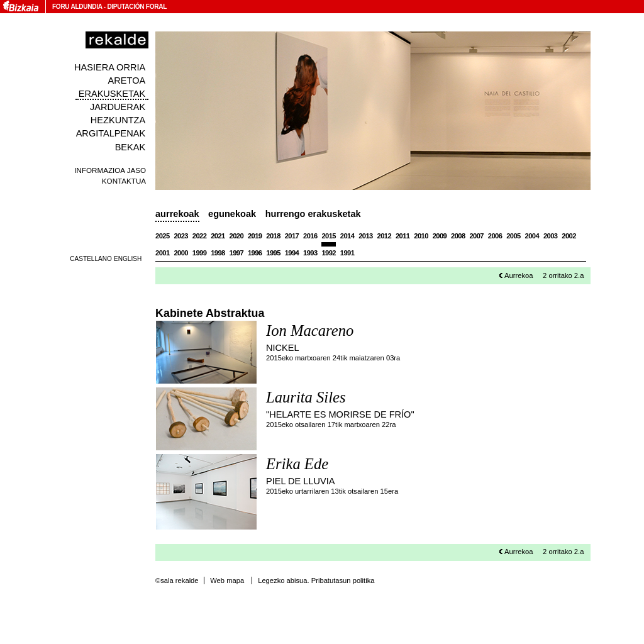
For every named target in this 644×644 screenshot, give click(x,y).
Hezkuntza (118, 120)
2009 (440, 236)
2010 (421, 236)
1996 (255, 253)
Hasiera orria (110, 67)
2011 (403, 236)
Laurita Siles (306, 397)
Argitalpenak (111, 133)
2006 (495, 236)
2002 (569, 236)
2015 (329, 236)
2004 (532, 236)
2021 (218, 236)
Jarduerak (118, 107)
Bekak (130, 147)
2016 (310, 236)
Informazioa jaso (110, 170)
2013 (366, 236)
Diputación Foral (137, 7)
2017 (292, 236)
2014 (347, 236)
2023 (181, 236)
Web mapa (227, 580)
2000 (181, 253)
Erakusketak (112, 94)
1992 (329, 253)
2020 (237, 236)
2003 (551, 236)
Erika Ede (297, 464)
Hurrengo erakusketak (313, 214)
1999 (200, 253)
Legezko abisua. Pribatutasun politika (316, 580)
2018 (273, 236)
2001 (163, 253)
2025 (163, 236)
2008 (458, 236)
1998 (218, 253)
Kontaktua (124, 181)
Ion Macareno (310, 330)
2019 (255, 236)
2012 (385, 236)
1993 (310, 253)
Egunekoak (232, 214)
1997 (237, 253)
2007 (476, 236)
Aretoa (127, 80)
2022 (200, 236)
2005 (514, 236)
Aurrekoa (519, 275)
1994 (292, 253)
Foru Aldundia (77, 7)
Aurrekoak (177, 214)
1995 (273, 253)
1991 (347, 253)
